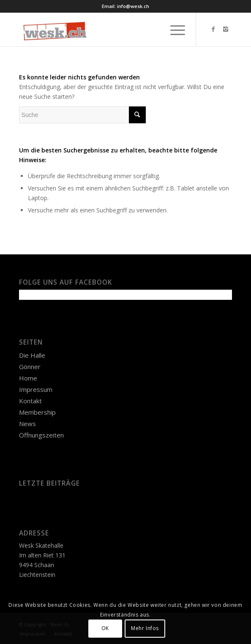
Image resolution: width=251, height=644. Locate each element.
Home (28, 378)
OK (105, 628)
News (27, 424)
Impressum (36, 389)
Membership (37, 412)
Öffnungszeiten (41, 435)
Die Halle (32, 355)
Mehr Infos (145, 628)
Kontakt (30, 401)
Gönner (30, 367)
